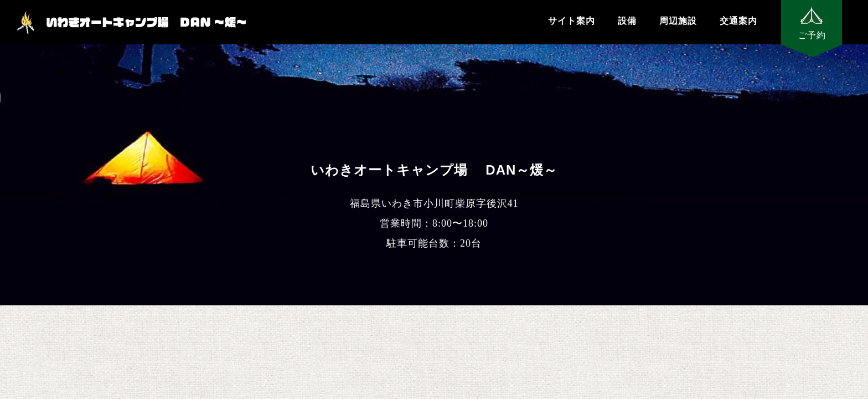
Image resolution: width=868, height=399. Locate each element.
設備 (627, 21)
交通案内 (738, 21)
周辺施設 (678, 21)
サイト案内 (572, 21)
